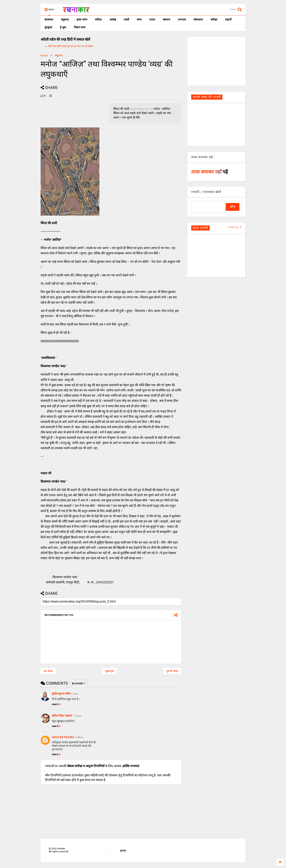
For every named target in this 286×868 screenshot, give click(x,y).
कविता (98, 20)
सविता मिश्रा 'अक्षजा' (62, 716)
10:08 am (79, 737)
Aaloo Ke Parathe (63, 737)
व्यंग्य (139, 20)
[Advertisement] (216, 61)
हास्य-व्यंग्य (82, 20)
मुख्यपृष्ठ (110, 671)
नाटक (152, 20)
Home (44, 55)
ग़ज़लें (126, 20)
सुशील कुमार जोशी (61, 694)
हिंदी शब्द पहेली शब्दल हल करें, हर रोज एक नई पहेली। (71, 46)
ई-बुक (63, 27)
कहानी (228, 20)
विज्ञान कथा (80, 27)
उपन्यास (182, 20)
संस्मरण (166, 20)
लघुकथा (65, 20)
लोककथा (198, 20)
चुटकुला (48, 27)
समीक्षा (214, 20)
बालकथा (49, 20)
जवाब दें (56, 705)
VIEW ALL (235, 227)
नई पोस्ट (48, 671)
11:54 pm (77, 716)
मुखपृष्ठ (123, 851)
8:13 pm (75, 694)
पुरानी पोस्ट (172, 671)
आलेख (113, 20)
